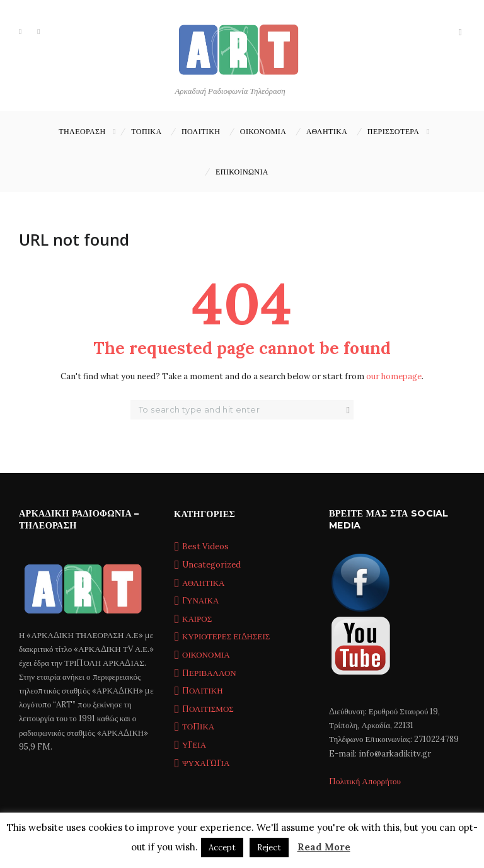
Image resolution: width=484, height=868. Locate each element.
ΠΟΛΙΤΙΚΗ (201, 131)
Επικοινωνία (242, 172)
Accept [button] (222, 848)
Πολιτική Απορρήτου (365, 781)
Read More (324, 847)
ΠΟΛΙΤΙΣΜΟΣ (208, 709)
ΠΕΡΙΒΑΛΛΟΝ (209, 673)
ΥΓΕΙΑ (194, 745)
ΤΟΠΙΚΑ (146, 131)
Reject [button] (269, 848)
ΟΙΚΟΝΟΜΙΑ (263, 131)
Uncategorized (211, 565)
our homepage (394, 376)
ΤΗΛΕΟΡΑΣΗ (82, 131)
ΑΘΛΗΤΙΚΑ (327, 131)
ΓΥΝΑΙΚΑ (200, 601)
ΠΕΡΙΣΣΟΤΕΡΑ (394, 131)
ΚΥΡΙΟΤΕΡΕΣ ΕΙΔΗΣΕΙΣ (226, 637)
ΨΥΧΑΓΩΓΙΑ (206, 763)
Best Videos (205, 546)
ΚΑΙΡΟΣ (197, 619)
